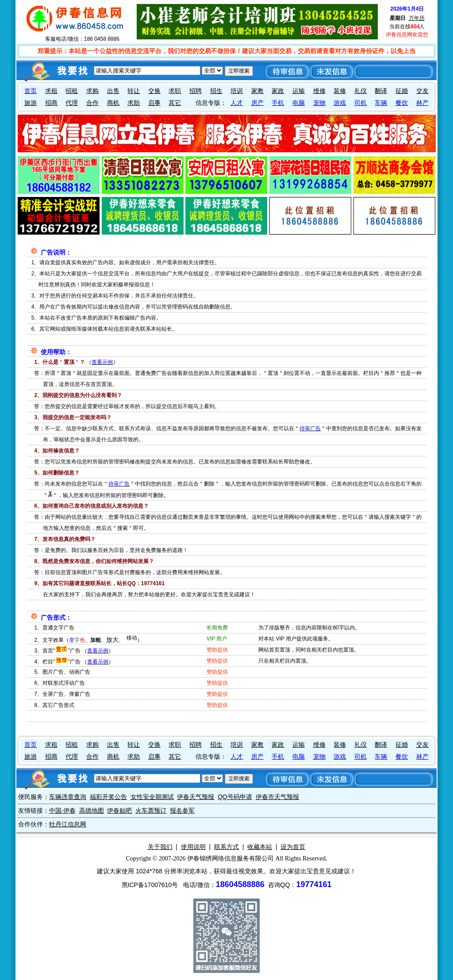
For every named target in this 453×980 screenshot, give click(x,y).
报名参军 (182, 810)
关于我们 (160, 847)
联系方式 (226, 847)
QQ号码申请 (235, 797)
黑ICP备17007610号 (150, 885)
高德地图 (92, 810)
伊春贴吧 (119, 810)
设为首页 (293, 847)
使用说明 (193, 847)
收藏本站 (260, 847)
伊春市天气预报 (277, 797)
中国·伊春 (62, 810)
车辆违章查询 (68, 797)
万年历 (417, 18)
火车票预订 (151, 810)
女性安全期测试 (152, 797)
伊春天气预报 (196, 797)
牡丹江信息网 (68, 824)
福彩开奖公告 (108, 797)
